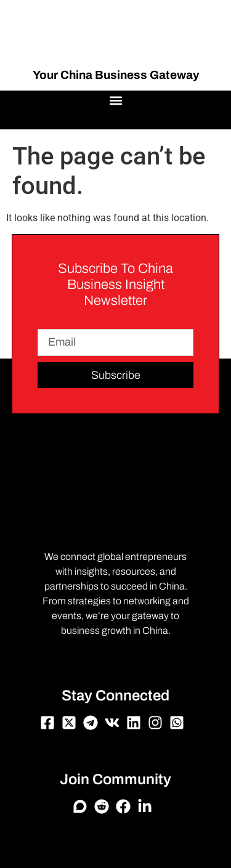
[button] (115, 101)
